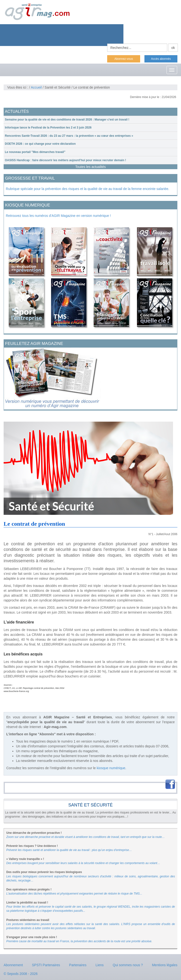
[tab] (90, 120)
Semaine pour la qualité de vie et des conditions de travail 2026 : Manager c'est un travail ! (67, 120)
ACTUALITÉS (17, 111)
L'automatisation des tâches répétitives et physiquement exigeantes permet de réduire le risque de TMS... (74, 894)
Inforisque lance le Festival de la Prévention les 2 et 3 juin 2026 (48, 128)
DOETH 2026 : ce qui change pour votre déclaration (40, 144)
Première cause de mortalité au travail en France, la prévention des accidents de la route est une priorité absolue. (79, 941)
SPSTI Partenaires (46, 965)
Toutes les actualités (90, 167)
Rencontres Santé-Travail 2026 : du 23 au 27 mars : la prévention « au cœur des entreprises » (69, 136)
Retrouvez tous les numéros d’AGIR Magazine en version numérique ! (58, 216)
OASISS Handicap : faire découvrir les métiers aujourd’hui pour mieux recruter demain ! (65, 160)
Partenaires (78, 965)
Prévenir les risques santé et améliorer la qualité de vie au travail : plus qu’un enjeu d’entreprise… (69, 850)
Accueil (36, 87)
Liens (100, 965)
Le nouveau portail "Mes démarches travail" (35, 152)
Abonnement (13, 965)
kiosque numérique (111, 768)
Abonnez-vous (124, 59)
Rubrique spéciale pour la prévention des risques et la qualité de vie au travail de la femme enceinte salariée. (88, 189)
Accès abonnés (161, 59)
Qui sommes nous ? (128, 965)
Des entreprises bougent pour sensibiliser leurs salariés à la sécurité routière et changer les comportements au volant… (83, 863)
